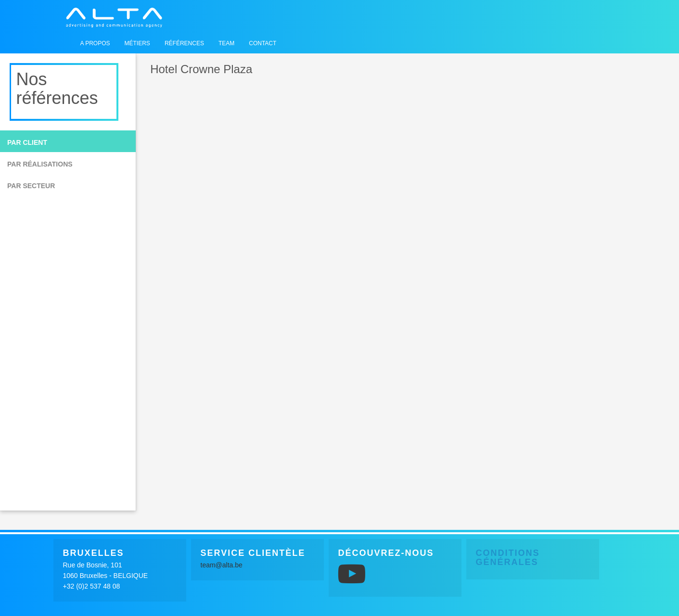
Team (226, 43)
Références (184, 43)
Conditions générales (508, 558)
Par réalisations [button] (40, 164)
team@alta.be (222, 565)
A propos (95, 43)
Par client (27, 142)
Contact (263, 43)
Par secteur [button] (31, 186)
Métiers (137, 43)
